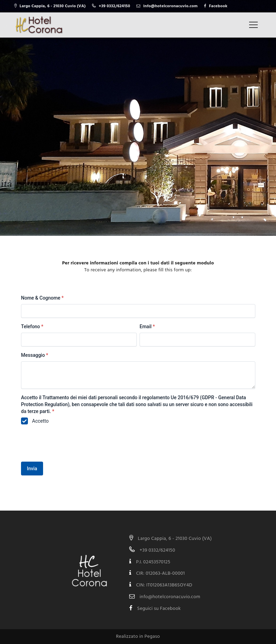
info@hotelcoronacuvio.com (170, 597)
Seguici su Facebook (159, 609)
